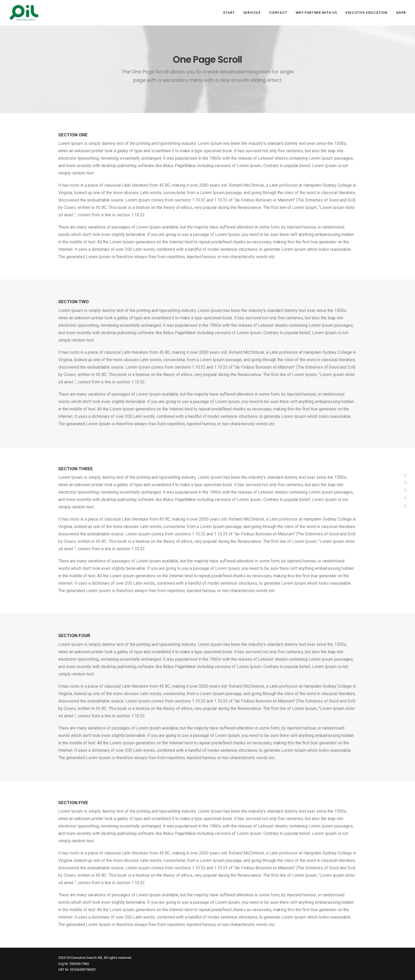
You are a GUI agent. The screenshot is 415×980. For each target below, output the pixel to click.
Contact (278, 13)
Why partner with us (316, 13)
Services (252, 13)
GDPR (401, 13)
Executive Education (366, 13)
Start (229, 13)
